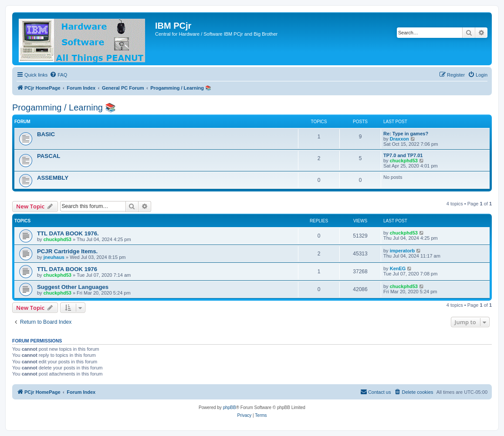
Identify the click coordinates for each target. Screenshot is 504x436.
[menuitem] (58, 75)
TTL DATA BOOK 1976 (67, 269)
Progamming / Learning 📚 (64, 107)
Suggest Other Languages (73, 287)
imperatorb (402, 251)
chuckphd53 (404, 161)
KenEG (398, 268)
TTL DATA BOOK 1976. (68, 233)
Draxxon (399, 139)
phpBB (230, 407)
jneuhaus (54, 257)
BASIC (46, 134)
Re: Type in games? (406, 134)
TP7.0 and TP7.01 (403, 155)
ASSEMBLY (53, 178)
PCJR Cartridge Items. (67, 251)
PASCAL (49, 156)
